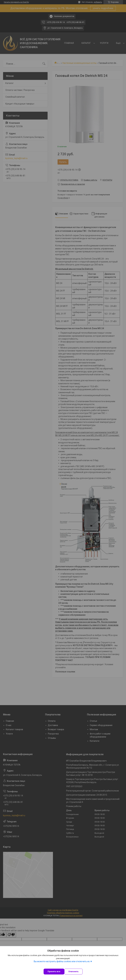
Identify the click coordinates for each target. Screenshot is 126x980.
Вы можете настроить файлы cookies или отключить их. (62, 961)
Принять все (54, 971)
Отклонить (73, 971)
